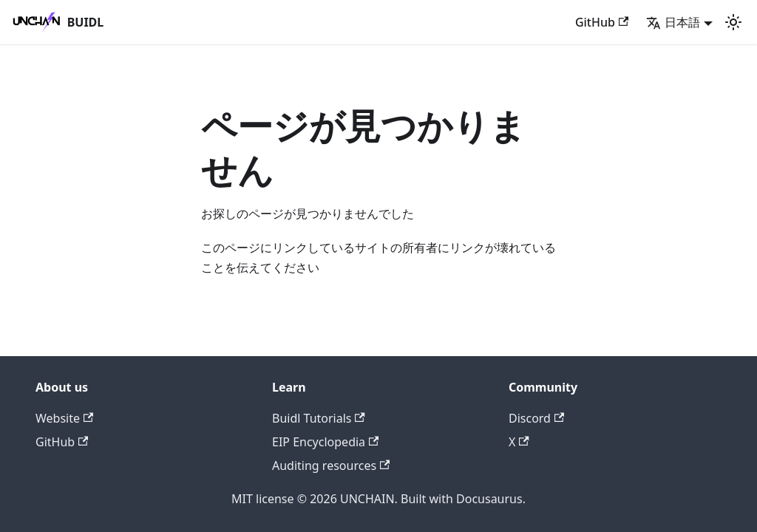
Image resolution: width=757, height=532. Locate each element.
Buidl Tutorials (319, 418)
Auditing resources (331, 465)
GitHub (602, 22)
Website (64, 418)
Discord (536, 418)
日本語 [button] (673, 22)
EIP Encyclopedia (325, 442)
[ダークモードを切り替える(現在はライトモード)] (733, 22)
